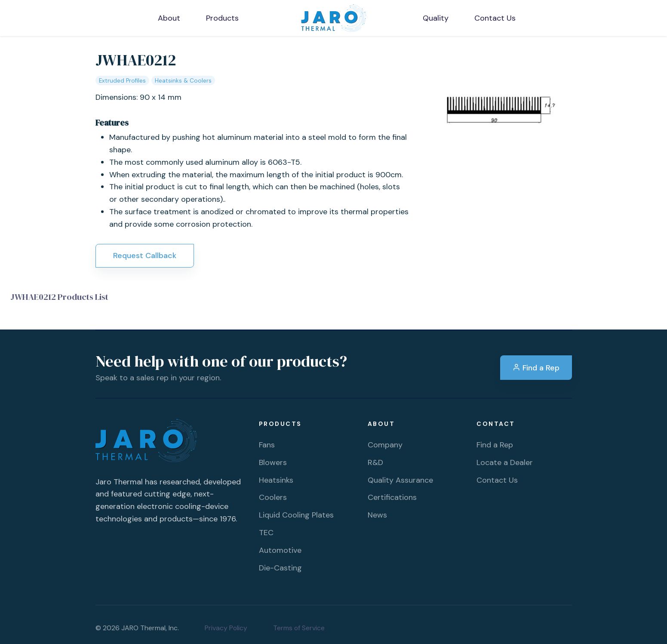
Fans (267, 445)
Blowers (273, 462)
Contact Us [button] (495, 18)
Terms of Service (299, 628)
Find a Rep (536, 368)
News (377, 515)
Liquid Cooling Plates (296, 515)
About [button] (169, 18)
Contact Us (497, 480)
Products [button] (222, 18)
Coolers (273, 497)
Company (385, 445)
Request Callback (145, 256)
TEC (266, 533)
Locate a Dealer (505, 462)
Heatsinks (276, 480)
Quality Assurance (400, 480)
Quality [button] (436, 18)
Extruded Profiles (122, 81)
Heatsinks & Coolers (183, 81)
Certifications (392, 497)
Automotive (280, 550)
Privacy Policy (226, 628)
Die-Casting (280, 568)
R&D (375, 462)
